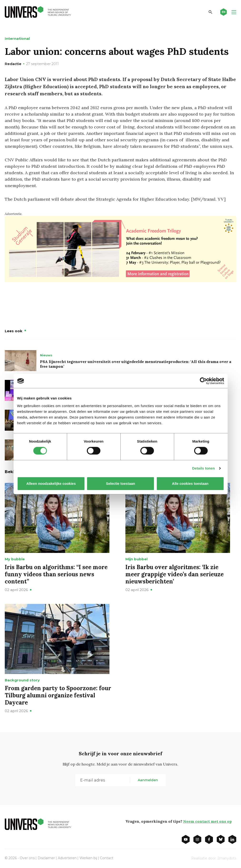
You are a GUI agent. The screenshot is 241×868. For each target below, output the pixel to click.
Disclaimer (46, 858)
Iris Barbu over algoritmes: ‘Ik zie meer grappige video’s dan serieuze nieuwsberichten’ (175, 574)
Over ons (27, 858)
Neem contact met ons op (207, 821)
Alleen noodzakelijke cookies (51, 483)
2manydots (227, 858)
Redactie (13, 64)
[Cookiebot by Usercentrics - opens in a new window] (203, 381)
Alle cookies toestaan (190, 483)
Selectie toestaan (120, 483)
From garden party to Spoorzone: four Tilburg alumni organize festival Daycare (58, 695)
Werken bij (88, 858)
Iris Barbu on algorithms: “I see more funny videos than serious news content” (56, 574)
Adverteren (67, 858)
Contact (107, 858)
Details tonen (204, 468)
